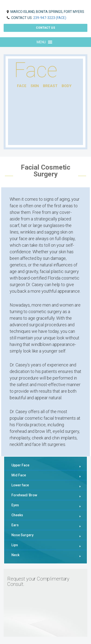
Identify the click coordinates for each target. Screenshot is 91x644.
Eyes (15, 505)
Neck (15, 555)
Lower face (20, 485)
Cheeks (17, 515)
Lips (15, 545)
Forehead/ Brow (24, 495)
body (67, 86)
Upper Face (20, 465)
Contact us (45, 28)
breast (50, 86)
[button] (41, 42)
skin (35, 86)
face (22, 86)
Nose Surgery (22, 535)
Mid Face (19, 475)
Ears (15, 525)
